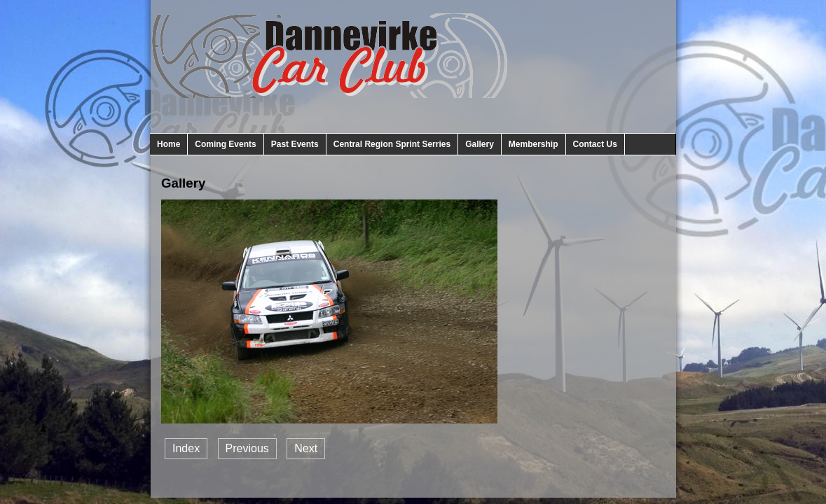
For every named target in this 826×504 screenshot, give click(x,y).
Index (186, 448)
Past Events (295, 144)
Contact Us (595, 144)
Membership (534, 144)
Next (306, 448)
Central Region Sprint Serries (392, 144)
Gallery (480, 144)
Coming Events (225, 144)
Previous (247, 448)
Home (168, 144)
